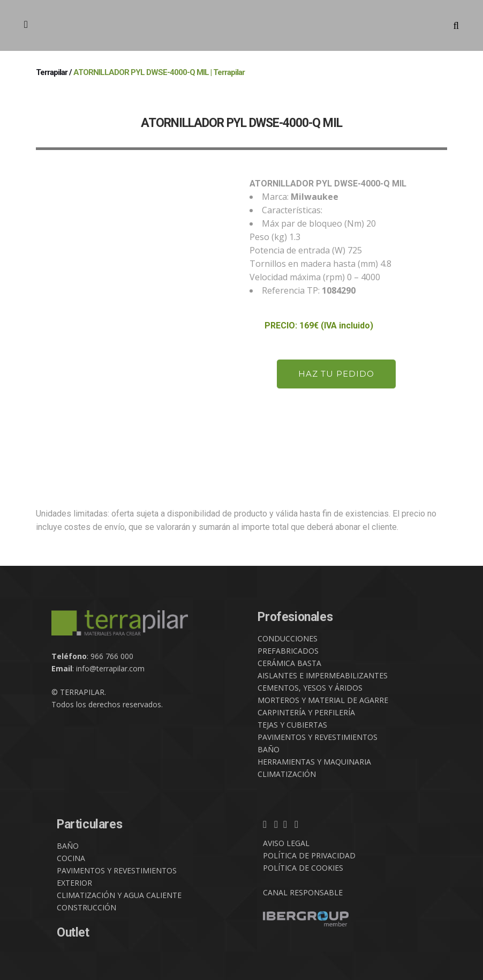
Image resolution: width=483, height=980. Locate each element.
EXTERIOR (74, 883)
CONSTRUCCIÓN (86, 907)
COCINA (71, 858)
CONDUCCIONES (288, 638)
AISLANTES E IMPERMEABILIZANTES (323, 675)
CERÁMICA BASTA (289, 663)
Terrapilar (52, 72)
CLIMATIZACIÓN (287, 774)
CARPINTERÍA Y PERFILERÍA (306, 712)
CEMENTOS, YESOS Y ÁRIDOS (310, 688)
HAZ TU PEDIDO (336, 374)
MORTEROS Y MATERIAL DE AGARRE (323, 700)
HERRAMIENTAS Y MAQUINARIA (314, 762)
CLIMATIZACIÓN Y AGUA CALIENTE (119, 895)
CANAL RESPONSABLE (303, 892)
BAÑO (269, 749)
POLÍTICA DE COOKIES (303, 868)
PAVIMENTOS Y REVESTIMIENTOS (318, 737)
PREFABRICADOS (288, 651)
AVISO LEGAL (286, 843)
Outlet (73, 933)
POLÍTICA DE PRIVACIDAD (309, 855)
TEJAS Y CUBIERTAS (292, 725)
